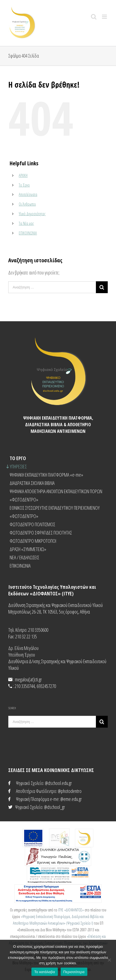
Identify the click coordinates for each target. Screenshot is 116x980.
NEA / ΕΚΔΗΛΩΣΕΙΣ (24, 557)
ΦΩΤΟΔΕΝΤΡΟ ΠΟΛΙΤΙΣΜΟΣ (32, 524)
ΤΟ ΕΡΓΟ (18, 458)
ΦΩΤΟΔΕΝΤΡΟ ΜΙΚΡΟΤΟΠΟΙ (33, 541)
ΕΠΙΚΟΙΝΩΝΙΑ (28, 233)
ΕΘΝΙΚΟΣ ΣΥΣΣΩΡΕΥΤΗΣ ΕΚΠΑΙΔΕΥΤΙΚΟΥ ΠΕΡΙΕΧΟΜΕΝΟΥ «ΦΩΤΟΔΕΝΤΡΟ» (55, 512)
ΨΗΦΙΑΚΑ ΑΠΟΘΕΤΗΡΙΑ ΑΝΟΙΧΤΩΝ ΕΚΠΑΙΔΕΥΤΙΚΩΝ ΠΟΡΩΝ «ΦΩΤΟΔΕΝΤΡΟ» (56, 495)
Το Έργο (24, 185)
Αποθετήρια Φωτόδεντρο (36, 791)
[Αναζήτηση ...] (52, 287)
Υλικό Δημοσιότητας (32, 214)
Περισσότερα (74, 972)
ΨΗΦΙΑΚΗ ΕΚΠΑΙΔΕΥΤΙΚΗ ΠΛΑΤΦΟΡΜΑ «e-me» (46, 475)
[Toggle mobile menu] (105, 17)
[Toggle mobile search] (94, 17)
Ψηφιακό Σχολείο (30, 783)
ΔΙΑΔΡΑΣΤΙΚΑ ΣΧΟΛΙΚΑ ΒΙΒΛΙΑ (32, 483)
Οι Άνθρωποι (27, 204)
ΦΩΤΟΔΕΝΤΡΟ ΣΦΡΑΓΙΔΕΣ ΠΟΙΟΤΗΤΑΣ (41, 533)
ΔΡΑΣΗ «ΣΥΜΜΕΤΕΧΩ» (28, 549)
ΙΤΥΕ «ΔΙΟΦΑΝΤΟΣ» (71, 910)
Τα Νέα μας (26, 223)
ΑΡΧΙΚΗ (23, 175)
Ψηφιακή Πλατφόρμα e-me (37, 799)
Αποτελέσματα (28, 194)
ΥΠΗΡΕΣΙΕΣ (18, 466)
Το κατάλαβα (44, 972)
